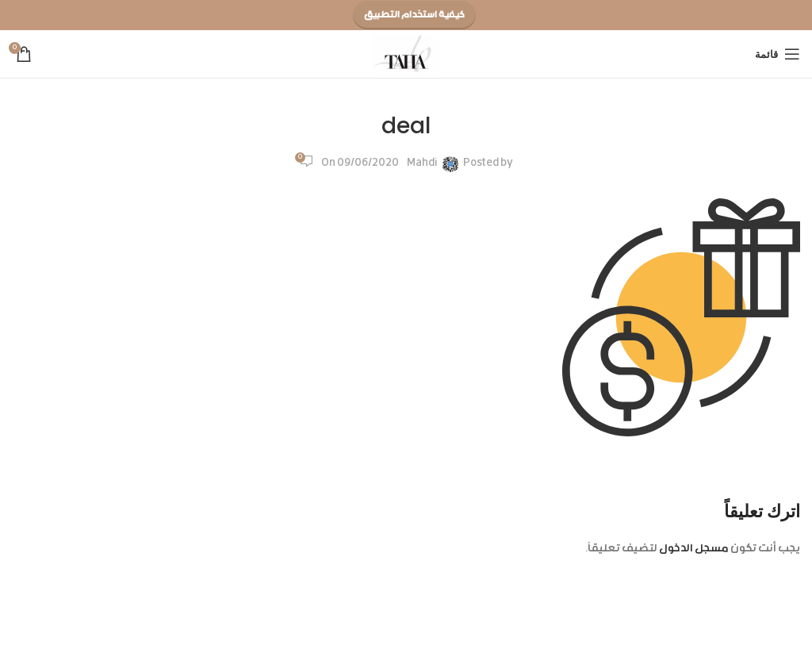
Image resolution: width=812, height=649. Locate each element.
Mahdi (422, 163)
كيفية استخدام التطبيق (414, 15)
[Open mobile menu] (778, 54)
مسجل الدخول (694, 549)
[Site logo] (406, 55)
